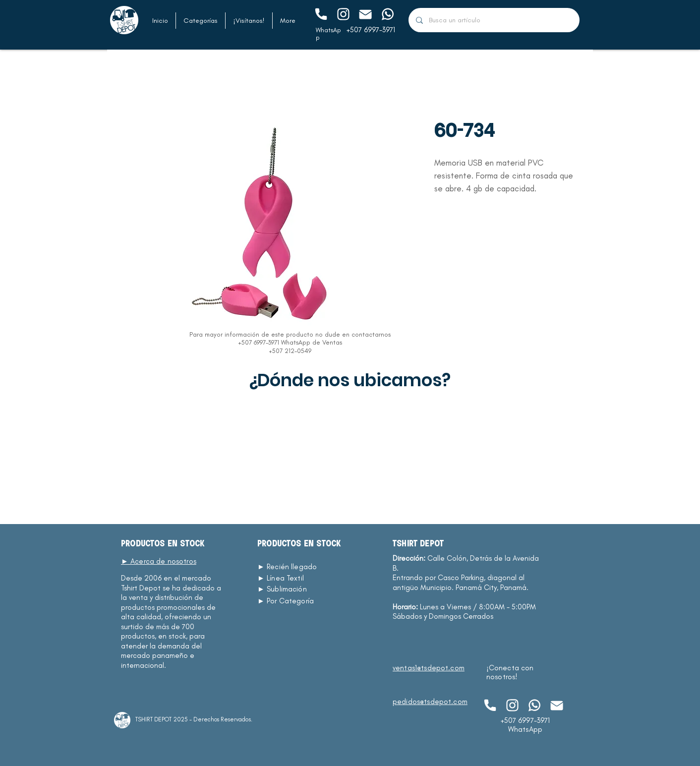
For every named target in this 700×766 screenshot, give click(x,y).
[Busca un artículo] (494, 20)
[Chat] (321, 14)
